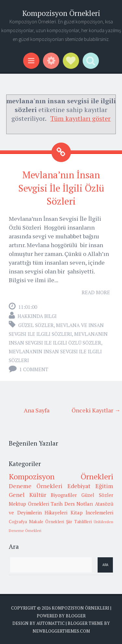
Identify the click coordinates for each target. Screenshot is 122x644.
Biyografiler (64, 495)
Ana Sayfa (37, 410)
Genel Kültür (27, 495)
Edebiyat (79, 486)
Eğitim (104, 486)
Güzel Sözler (36, 325)
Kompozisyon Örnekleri (61, 13)
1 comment (34, 369)
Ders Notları (79, 504)
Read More (96, 292)
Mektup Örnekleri (29, 504)
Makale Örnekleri (47, 522)
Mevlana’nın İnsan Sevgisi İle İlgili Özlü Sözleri (61, 188)
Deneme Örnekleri (36, 486)
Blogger (76, 616)
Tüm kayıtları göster (80, 118)
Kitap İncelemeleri (92, 512)
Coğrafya (18, 522)
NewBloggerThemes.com (61, 631)
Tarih (57, 504)
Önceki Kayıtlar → (96, 410)
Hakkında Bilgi (37, 316)
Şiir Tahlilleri (79, 522)
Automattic (51, 623)
